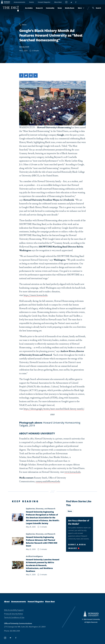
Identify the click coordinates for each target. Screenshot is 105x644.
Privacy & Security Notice (13, 614)
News (60, 8)
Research (39, 8)
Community (50, 8)
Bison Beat (58, 2)
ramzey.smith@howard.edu (48, 481)
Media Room (70, 8)
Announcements (19, 2)
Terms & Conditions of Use (14, 617)
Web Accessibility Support (14, 610)
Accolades (29, 8)
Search (97, 8)
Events (32, 2)
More (81, 8)
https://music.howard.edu (35, 295)
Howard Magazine (44, 2)
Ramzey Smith (24, 47)
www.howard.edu (72, 472)
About (7, 602)
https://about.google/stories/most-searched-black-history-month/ (54, 409)
